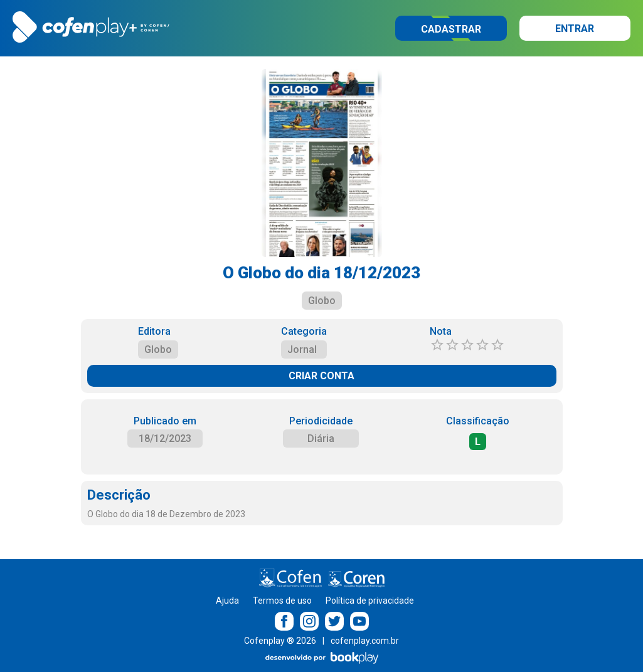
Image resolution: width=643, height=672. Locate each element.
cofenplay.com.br (365, 641)
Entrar (575, 29)
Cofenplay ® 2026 (280, 641)
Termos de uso (282, 601)
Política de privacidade (370, 601)
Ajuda (227, 601)
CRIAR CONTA (321, 376)
